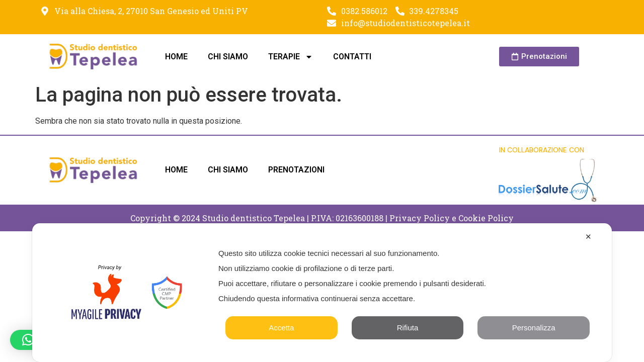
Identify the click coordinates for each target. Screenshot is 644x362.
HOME (176, 57)
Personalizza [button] (534, 328)
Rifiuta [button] (408, 328)
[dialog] (322, 293)
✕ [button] (588, 237)
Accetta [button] (281, 328)
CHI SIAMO (228, 57)
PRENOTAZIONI (296, 170)
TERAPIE (291, 57)
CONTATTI (352, 57)
